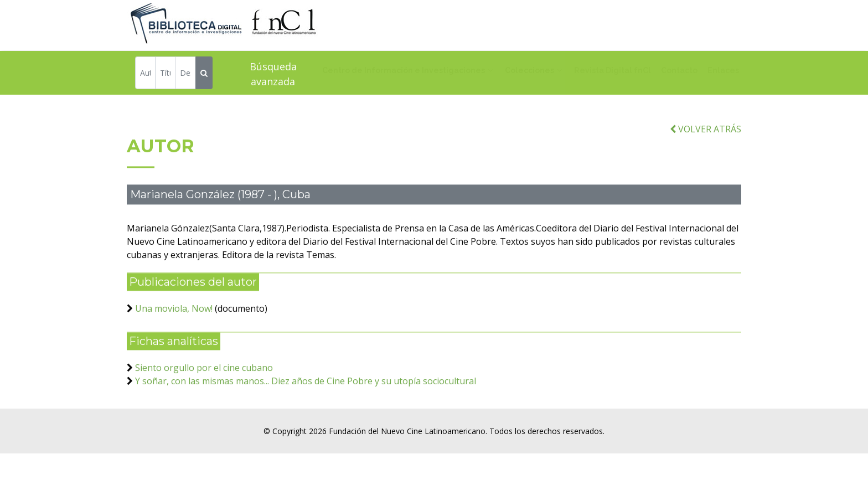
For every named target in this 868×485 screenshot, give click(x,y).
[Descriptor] (185, 74)
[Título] (165, 74)
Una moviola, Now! (174, 317)
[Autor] (145, 74)
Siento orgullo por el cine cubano (204, 376)
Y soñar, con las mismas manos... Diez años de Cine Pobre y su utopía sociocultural (306, 389)
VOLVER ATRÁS (706, 137)
